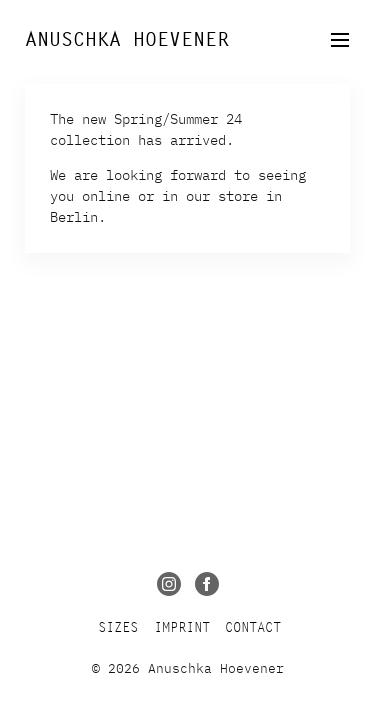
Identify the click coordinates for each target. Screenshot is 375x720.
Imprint (182, 627)
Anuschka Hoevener (127, 39)
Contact (253, 627)
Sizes (118, 627)
